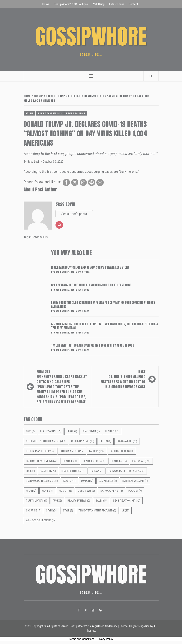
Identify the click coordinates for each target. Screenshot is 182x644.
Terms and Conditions (82, 639)
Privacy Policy (105, 639)
